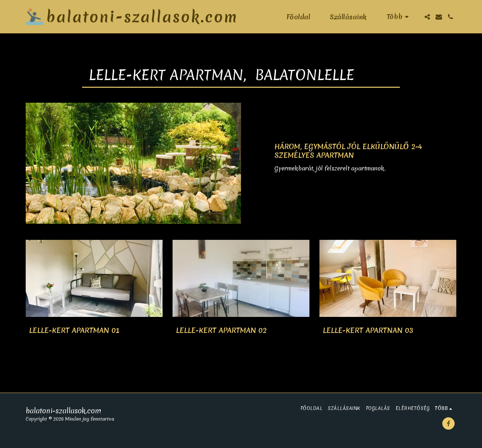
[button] (427, 17)
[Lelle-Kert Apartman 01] (94, 331)
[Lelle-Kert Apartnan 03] (388, 331)
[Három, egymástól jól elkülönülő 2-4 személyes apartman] (365, 151)
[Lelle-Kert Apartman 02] (241, 331)
